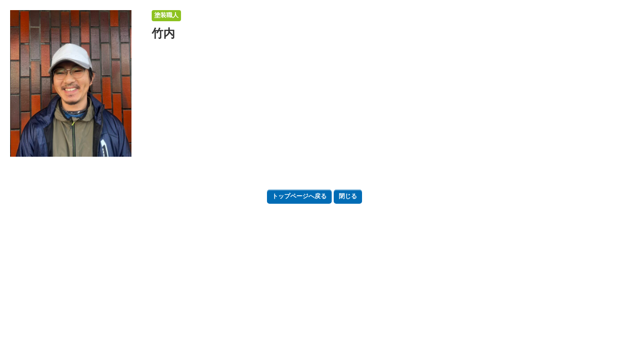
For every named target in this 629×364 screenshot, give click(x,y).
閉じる (348, 196)
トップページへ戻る (299, 196)
